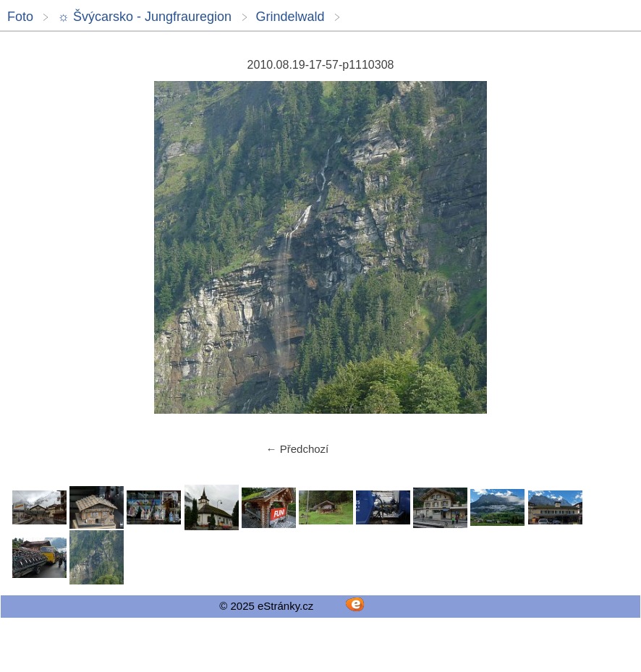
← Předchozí (298, 449)
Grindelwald (290, 17)
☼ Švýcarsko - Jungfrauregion (144, 17)
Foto (20, 17)
